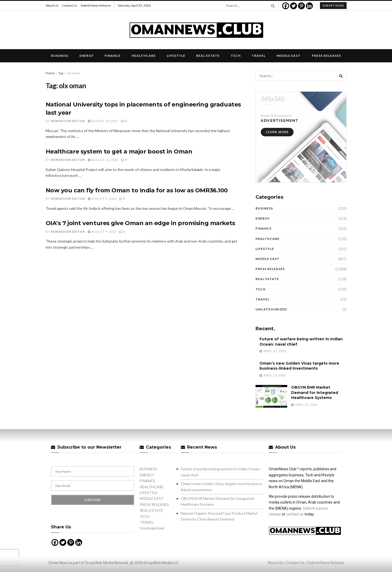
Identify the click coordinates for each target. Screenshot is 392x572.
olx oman (73, 73)
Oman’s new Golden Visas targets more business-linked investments (299, 366)
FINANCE (113, 56)
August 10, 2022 (103, 121)
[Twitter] (294, 6)
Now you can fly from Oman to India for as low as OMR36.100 (137, 190)
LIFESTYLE (176, 56)
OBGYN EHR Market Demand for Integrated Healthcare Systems (315, 392)
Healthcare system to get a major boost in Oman (119, 152)
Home (50, 73)
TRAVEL (259, 56)
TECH (236, 56)
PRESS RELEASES (326, 56)
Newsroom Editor (68, 121)
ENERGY (87, 56)
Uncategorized (271, 309)
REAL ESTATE (208, 56)
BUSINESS (60, 56)
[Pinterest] (301, 6)
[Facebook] (286, 6)
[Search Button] (272, 6)
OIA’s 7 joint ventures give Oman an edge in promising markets (140, 223)
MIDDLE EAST (289, 56)
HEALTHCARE (144, 56)
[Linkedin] (309, 6)
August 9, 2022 (102, 199)
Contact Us (70, 5)
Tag (61, 73)
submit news (333, 5)
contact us (295, 514)
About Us (52, 5)
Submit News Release (96, 5)
